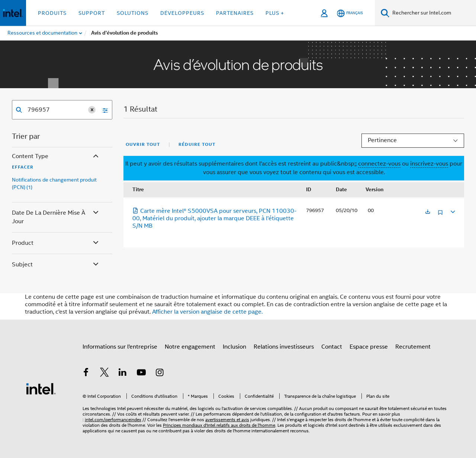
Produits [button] (52, 13)
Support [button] (92, 13)
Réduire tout (197, 144)
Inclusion (234, 347)
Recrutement (413, 347)
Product (56, 243)
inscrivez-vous (429, 164)
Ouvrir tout (143, 144)
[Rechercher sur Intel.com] (433, 13)
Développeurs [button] (182, 13)
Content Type (56, 156)
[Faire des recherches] (385, 13)
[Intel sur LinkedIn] (123, 374)
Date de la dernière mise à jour (56, 217)
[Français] (350, 13)
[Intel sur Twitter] (104, 374)
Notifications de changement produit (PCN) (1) (54, 183)
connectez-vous (379, 164)
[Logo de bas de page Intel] (41, 388)
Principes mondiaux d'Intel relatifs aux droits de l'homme (219, 425)
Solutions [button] (133, 13)
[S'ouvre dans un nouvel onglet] (428, 212)
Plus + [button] (275, 13)
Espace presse (369, 347)
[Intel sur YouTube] (141, 374)
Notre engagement (190, 347)
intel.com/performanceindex (113, 419)
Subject (56, 265)
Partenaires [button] (235, 13)
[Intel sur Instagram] (160, 374)
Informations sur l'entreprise (120, 347)
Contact (332, 347)
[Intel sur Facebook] (86, 374)
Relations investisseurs (284, 347)
